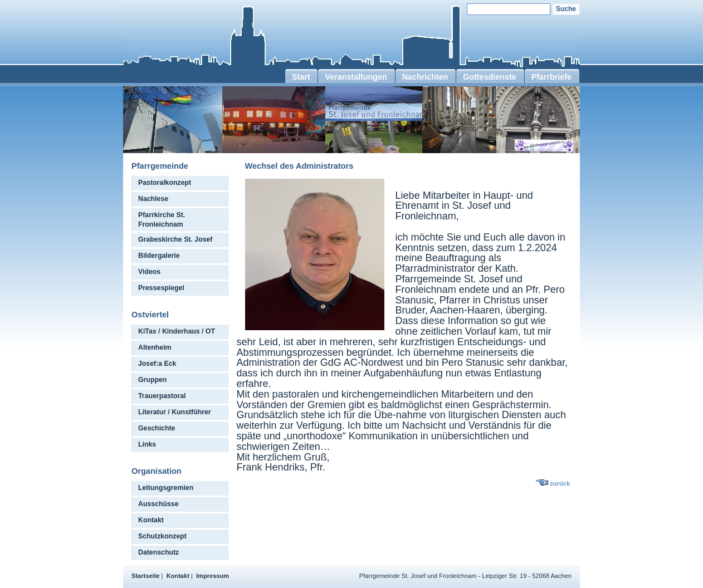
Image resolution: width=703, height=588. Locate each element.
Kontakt (151, 520)
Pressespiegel (161, 288)
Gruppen (152, 380)
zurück (560, 483)
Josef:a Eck (157, 364)
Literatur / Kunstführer (175, 412)
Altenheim (155, 347)
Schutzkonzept (162, 536)
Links (147, 444)
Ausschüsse (158, 504)
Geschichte (157, 428)
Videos (149, 272)
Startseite (146, 576)
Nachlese (153, 199)
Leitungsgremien (166, 488)
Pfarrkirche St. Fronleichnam (162, 220)
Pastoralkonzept (165, 183)
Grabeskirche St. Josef (175, 239)
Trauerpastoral (162, 396)
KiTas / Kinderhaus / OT (177, 331)
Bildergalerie (159, 256)
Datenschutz (158, 552)
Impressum (213, 576)
